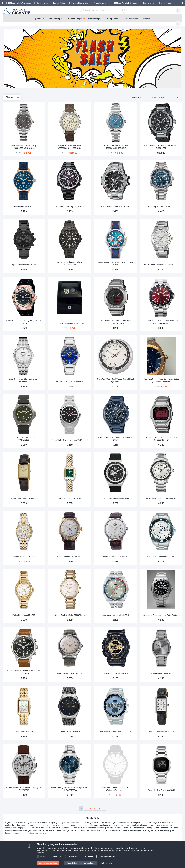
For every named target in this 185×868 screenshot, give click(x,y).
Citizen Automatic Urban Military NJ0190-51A (165, 462)
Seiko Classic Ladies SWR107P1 (165, 678)
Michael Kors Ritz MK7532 (55, 517)
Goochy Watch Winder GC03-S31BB (92, 301)
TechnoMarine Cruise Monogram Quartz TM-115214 (55, 301)
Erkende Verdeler (59, 3)
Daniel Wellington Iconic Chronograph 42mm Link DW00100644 (92, 729)
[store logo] (17, 11)
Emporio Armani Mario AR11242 (55, 248)
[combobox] (98, 10)
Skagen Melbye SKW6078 (92, 678)
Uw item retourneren (55, 840)
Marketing (89, 857)
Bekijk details (106, 863)
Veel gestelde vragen (81, 840)
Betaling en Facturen (25, 840)
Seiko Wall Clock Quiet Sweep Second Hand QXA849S (129, 354)
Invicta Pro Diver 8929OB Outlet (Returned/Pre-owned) (129, 730)
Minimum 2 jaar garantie (80, 3)
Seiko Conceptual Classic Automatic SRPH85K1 (55, 354)
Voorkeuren (57, 857)
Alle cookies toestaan (48, 863)
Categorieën (113, 19)
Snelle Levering (42, 3)
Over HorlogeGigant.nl (82, 836)
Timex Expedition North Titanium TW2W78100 (55, 408)
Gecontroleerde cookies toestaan (80, 863)
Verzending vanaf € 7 (101, 3)
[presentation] (3, 3)
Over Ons (146, 19)
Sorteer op (156, 95)
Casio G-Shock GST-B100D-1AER (129, 194)
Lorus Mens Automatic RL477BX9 (165, 517)
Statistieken (73, 857)
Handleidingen (52, 836)
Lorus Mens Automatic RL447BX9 (129, 570)
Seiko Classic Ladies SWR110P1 (55, 463)
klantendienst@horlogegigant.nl (115, 836)
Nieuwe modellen (131, 19)
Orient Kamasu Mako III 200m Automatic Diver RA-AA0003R (165, 301)
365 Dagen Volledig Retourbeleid (20, 3)
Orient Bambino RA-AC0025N (92, 624)
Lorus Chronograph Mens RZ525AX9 (129, 676)
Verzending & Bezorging (27, 836)
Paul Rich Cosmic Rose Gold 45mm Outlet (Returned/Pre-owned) (165, 353)
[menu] (92, 18)
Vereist (43, 857)
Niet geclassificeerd (108, 857)
